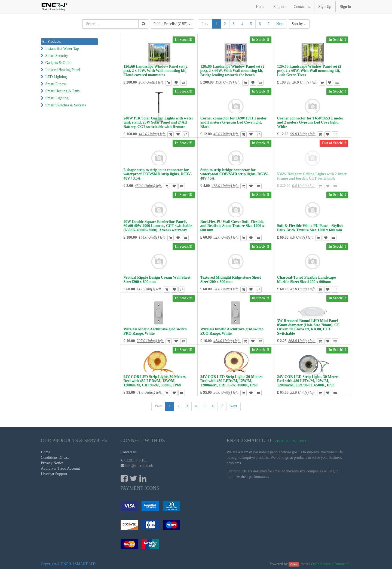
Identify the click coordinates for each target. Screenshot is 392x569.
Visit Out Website (292, 441)
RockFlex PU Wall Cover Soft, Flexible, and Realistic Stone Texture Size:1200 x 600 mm (232, 226)
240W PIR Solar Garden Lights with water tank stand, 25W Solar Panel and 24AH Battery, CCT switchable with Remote (158, 122)
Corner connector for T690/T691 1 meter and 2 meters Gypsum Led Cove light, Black (233, 122)
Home (45, 452)
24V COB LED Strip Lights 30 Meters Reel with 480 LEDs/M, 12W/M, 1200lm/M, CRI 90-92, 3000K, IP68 (155, 381)
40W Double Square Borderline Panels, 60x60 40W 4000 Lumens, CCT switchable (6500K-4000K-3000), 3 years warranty (158, 226)
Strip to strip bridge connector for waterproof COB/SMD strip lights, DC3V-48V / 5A (235, 174)
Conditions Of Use (55, 458)
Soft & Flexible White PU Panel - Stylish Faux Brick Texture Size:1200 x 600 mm (310, 228)
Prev (205, 24)
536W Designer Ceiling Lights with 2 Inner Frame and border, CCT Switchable (312, 176)
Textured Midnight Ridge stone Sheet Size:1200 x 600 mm (231, 279)
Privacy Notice (52, 463)
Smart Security (57, 56)
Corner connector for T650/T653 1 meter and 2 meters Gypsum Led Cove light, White (310, 122)
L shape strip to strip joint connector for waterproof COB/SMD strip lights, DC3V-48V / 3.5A (158, 174)
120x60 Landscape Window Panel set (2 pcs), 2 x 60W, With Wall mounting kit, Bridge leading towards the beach (232, 71)
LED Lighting (56, 77)
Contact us (129, 452)
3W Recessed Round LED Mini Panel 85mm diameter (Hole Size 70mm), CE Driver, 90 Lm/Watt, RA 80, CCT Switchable (308, 327)
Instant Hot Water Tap (62, 49)
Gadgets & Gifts (58, 63)
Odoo (294, 564)
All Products (51, 41)
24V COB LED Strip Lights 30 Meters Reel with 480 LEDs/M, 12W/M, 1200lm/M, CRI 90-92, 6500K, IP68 (308, 381)
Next (280, 24)
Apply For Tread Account (60, 468)
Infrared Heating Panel (63, 70)
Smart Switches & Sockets (66, 105)
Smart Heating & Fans (63, 91)
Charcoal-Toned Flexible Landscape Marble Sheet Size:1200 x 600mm (306, 279)
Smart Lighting (57, 98)
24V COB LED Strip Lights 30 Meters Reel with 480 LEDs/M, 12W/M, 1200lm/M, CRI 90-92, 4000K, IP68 (231, 381)
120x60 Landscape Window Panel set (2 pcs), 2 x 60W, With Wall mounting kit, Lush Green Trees (309, 71)
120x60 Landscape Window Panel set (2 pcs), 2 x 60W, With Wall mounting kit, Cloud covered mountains (156, 71)
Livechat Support (54, 474)
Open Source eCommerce (331, 564)
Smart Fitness (56, 84)
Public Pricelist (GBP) (172, 24)
